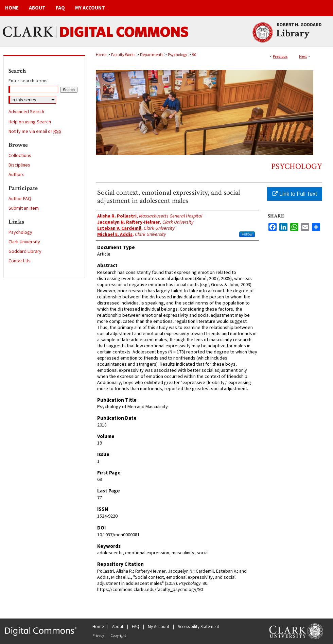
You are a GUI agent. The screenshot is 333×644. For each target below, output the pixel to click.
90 (194, 55)
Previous (280, 57)
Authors (16, 175)
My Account (159, 627)
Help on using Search (30, 122)
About (118, 627)
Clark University (24, 242)
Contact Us (20, 261)
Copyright (118, 636)
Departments (152, 55)
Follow (247, 234)
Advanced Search (26, 112)
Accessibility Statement (198, 627)
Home (101, 55)
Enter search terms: (29, 81)
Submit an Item (24, 208)
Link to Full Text (294, 194)
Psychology (178, 55)
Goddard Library (25, 251)
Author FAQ (20, 199)
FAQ (136, 627)
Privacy (98, 636)
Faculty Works (123, 55)
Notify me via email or (35, 132)
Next (303, 57)
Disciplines (19, 165)
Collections (20, 156)
